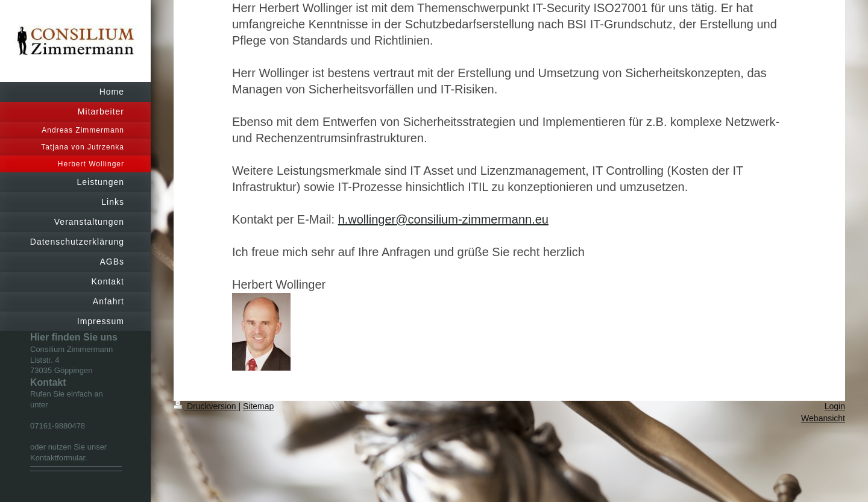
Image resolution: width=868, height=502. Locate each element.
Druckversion (206, 406)
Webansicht (823, 418)
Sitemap (258, 406)
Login (835, 406)
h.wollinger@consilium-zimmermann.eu (443, 219)
